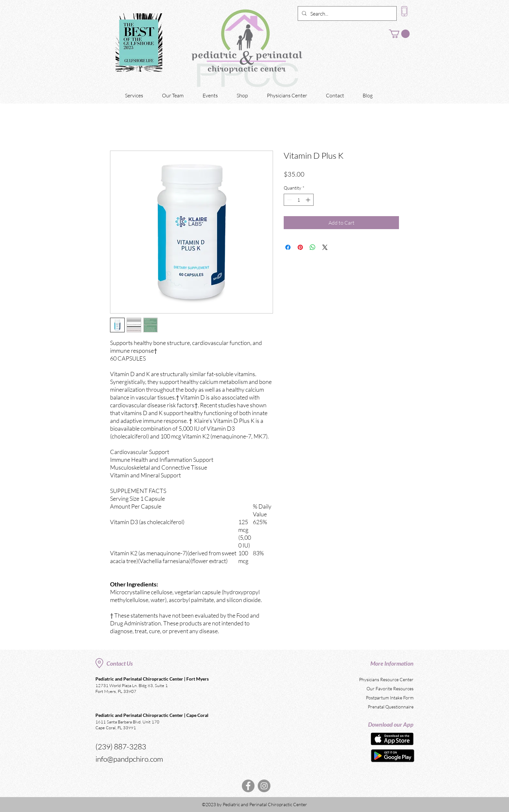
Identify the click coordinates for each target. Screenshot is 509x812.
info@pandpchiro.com (129, 759)
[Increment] (309, 200)
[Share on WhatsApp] (313, 247)
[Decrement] (289, 200)
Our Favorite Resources (390, 689)
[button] (399, 34)
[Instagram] (264, 786)
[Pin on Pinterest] (300, 247)
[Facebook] (248, 786)
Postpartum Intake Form (390, 698)
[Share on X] (325, 247)
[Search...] (347, 14)
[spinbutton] (299, 200)
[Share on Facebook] (288, 247)
